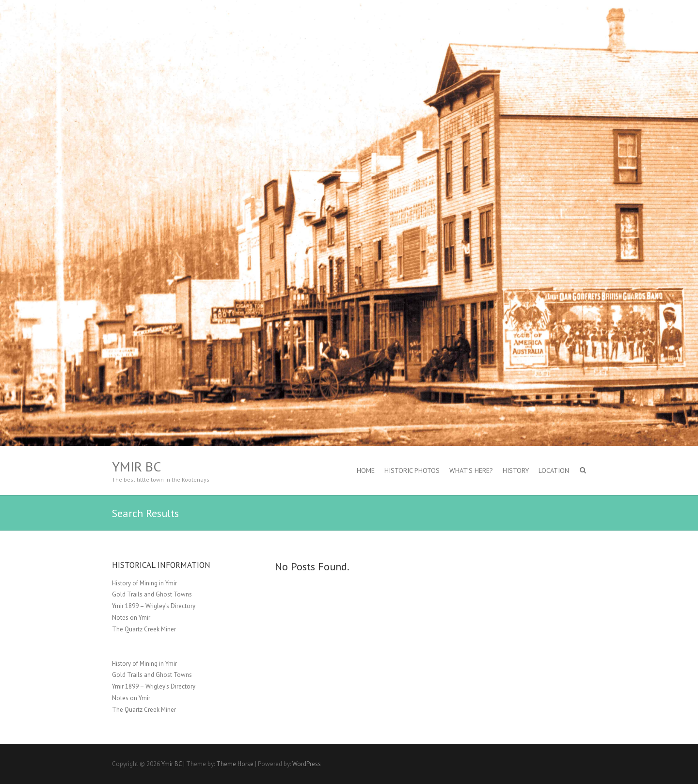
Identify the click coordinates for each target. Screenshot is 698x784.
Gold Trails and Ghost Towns (152, 594)
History (516, 470)
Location (554, 470)
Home (366, 470)
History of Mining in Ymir (144, 583)
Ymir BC (136, 467)
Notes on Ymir (131, 618)
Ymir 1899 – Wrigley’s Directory (154, 606)
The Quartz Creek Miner (144, 629)
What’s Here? (471, 470)
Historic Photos (412, 470)
